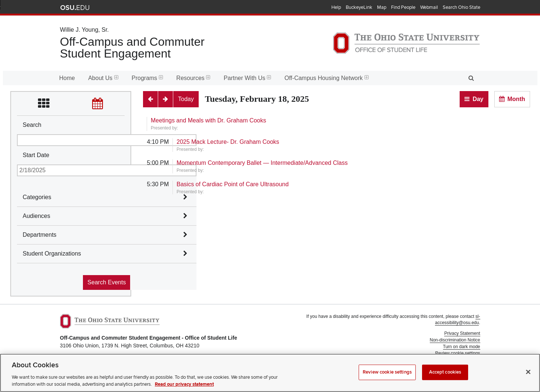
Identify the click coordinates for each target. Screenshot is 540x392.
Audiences (37, 216)
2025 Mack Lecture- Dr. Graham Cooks (228, 142)
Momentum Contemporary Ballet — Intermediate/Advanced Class (262, 163)
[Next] (166, 99)
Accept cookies (445, 379)
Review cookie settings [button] (457, 353)
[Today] (186, 99)
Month (516, 99)
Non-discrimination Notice (455, 340)
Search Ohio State (461, 7)
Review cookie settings (387, 379)
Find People (403, 7)
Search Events (107, 282)
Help (336, 7)
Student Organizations (52, 254)
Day (478, 99)
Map (382, 7)
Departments (40, 235)
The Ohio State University (75, 8)
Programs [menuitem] (147, 78)
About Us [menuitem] (103, 78)
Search (32, 125)
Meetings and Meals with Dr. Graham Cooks (208, 120)
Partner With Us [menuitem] (248, 78)
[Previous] (150, 99)
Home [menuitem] (67, 78)
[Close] (528, 379)
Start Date (36, 155)
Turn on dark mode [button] (462, 347)
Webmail (429, 7)
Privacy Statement (462, 333)
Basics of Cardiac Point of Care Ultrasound (233, 184)
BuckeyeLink (359, 7)
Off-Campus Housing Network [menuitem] (327, 78)
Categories (37, 197)
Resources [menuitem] (193, 78)
